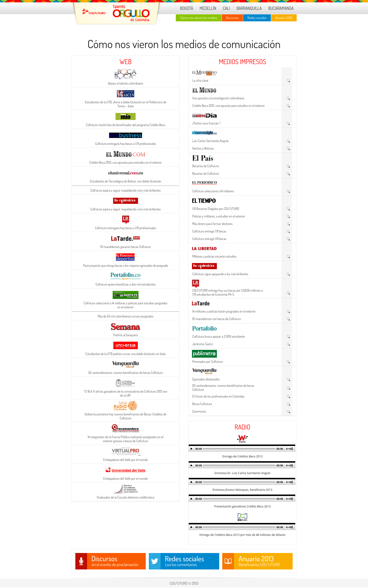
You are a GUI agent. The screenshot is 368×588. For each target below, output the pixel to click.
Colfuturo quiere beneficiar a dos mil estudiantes (126, 284)
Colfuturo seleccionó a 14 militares (213, 191)
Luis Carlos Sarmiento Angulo (210, 141)
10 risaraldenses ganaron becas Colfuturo (125, 247)
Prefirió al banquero (126, 335)
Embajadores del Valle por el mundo (126, 460)
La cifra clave (200, 80)
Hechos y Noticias (203, 148)
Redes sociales (257, 18)
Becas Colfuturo (202, 404)
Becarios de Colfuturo (206, 166)
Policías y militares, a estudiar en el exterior (219, 216)
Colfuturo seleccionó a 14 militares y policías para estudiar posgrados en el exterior (125, 305)
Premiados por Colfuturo (207, 362)
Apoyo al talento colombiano (125, 83)
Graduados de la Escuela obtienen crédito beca (126, 497)
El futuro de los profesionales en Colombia (218, 396)
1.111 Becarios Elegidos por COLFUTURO (216, 209)
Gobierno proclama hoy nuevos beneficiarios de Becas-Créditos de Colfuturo (126, 416)
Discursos (232, 18)
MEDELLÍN (208, 8)
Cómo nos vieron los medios (199, 18)
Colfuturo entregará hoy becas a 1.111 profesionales (126, 144)
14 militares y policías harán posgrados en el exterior (224, 311)
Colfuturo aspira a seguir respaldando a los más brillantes (126, 190)
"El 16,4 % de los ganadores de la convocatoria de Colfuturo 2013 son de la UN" (126, 393)
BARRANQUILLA (249, 8)
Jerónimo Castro (203, 344)
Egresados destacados (206, 379)
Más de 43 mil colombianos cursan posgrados (126, 316)
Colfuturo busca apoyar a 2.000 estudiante (218, 336)
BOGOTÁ (186, 8)
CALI (226, 8)
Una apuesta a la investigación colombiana (218, 98)
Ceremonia (199, 411)
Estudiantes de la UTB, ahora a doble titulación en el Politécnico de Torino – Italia (125, 104)
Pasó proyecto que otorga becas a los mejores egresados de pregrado (126, 265)
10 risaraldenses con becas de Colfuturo (217, 319)
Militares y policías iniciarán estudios (214, 256)
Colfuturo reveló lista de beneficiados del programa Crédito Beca (126, 125)
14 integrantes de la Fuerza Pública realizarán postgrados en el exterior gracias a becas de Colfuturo (126, 439)
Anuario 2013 (284, 18)
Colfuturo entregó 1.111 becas (209, 231)
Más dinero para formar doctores (212, 224)
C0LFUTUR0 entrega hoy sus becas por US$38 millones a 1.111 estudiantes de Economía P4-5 (228, 292)
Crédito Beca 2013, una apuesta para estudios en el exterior (125, 162)
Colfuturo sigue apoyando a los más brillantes (220, 274)
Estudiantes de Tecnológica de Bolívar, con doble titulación (126, 181)
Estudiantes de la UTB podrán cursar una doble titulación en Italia (126, 354)
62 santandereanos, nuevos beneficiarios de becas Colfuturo (125, 373)
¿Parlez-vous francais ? (206, 123)
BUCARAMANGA (281, 8)
